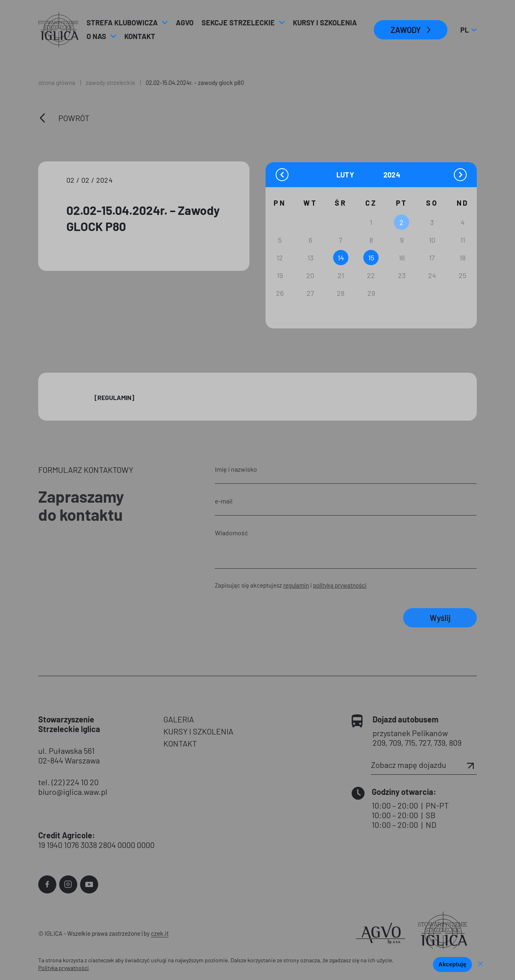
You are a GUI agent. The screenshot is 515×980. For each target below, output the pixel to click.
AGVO (185, 23)
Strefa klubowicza (122, 23)
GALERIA (179, 719)
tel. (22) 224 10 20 (68, 782)
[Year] (392, 175)
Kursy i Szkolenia (325, 23)
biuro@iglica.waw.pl (73, 792)
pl (468, 30)
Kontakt (140, 36)
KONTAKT (180, 743)
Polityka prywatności (64, 968)
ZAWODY (406, 30)
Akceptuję (452, 964)
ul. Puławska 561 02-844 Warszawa (69, 755)
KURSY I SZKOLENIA (198, 731)
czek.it (160, 933)
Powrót (74, 118)
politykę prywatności (340, 585)
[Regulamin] (114, 397)
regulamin (296, 585)
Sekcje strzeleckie (238, 23)
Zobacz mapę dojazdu (424, 765)
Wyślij (440, 618)
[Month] (359, 174)
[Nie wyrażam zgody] (480, 964)
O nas (96, 36)
